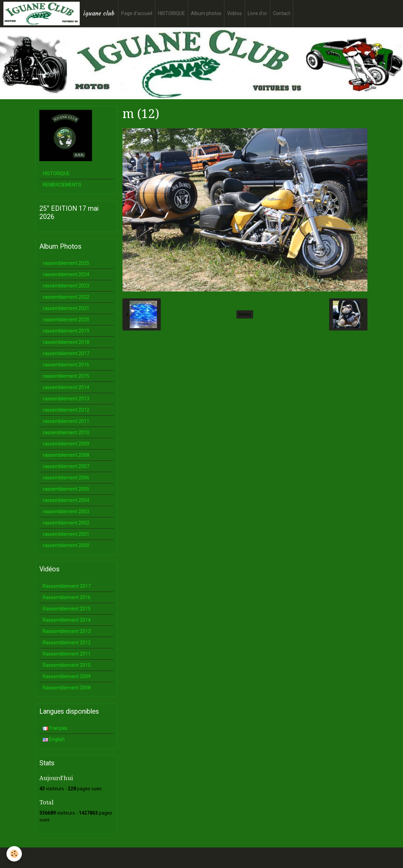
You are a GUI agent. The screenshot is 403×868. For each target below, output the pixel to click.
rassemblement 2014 (66, 387)
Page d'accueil (137, 13)
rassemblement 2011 (66, 421)
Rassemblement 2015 (67, 609)
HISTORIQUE (172, 13)
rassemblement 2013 (66, 399)
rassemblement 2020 (66, 320)
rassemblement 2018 (66, 342)
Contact (282, 13)
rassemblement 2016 (66, 365)
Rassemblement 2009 (67, 676)
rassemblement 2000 (66, 545)
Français (55, 728)
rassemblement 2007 (66, 466)
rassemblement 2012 (66, 410)
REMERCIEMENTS (62, 185)
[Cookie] (15, 854)
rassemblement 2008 (66, 455)
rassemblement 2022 (66, 297)
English (54, 739)
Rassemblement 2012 (67, 643)
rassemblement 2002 (66, 523)
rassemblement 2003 (66, 511)
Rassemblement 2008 (67, 688)
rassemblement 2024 (66, 274)
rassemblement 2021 (66, 308)
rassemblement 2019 (66, 331)
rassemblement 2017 (66, 353)
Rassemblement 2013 (67, 631)
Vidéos (235, 13)
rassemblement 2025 (66, 263)
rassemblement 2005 (66, 489)
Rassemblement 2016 (67, 597)
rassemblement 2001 (66, 534)
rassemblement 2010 (66, 432)
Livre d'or (257, 13)
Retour (245, 314)
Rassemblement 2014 (67, 620)
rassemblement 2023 (66, 286)
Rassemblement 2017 (67, 586)
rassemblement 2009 (66, 444)
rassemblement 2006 (66, 478)
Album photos (206, 13)
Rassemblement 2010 (67, 665)
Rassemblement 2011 (67, 654)
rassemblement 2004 (66, 500)
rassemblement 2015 (66, 376)
